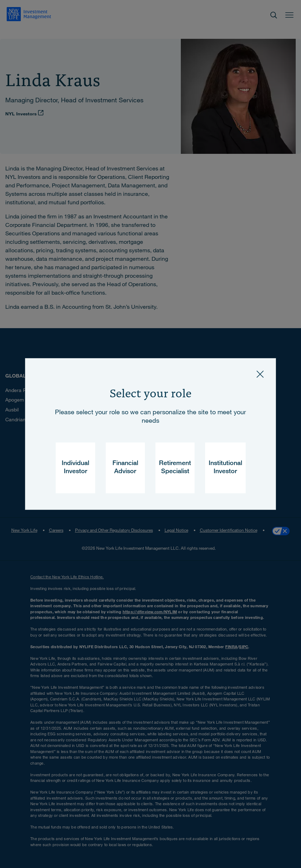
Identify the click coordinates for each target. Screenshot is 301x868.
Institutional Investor (225, 468)
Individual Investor (75, 468)
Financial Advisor (125, 468)
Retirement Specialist (175, 468)
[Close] (260, 374)
